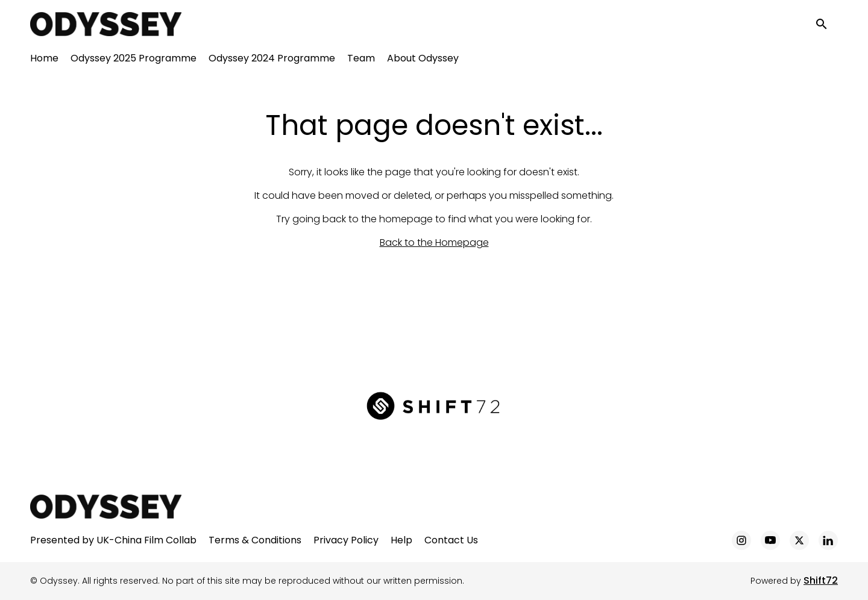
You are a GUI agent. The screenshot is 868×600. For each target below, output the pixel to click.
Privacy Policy (346, 540)
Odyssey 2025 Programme (134, 61)
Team (361, 61)
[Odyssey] (106, 507)
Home (44, 61)
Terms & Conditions (255, 540)
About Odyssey (423, 61)
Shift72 (821, 580)
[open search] (827, 25)
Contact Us (451, 540)
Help (401, 540)
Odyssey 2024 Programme (272, 61)
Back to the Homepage (434, 242)
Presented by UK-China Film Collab (113, 540)
